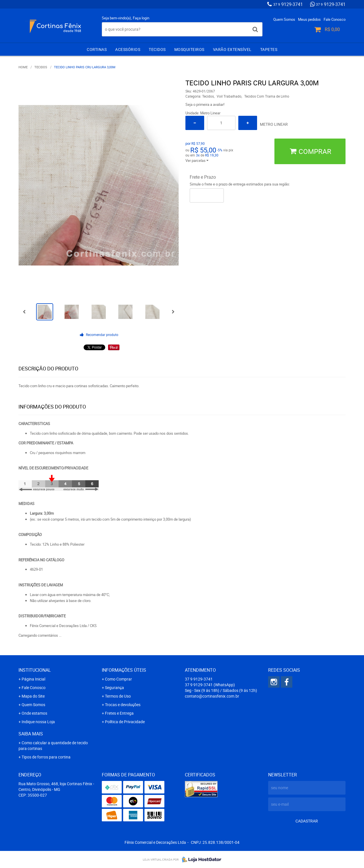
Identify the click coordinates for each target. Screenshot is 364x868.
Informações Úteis (124, 670)
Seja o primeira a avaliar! (205, 104)
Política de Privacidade (125, 722)
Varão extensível (232, 49)
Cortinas (97, 49)
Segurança (114, 687)
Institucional (35, 670)
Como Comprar (118, 679)
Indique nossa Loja (38, 722)
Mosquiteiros (189, 49)
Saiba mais (31, 734)
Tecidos (157, 49)
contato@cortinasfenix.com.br (212, 696)
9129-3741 (288, 4)
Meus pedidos (309, 19)
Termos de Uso (118, 696)
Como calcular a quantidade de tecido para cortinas (53, 746)
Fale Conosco (335, 19)
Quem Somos (284, 19)
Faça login (141, 18)
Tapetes (269, 49)
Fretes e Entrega (119, 713)
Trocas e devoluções (123, 705)
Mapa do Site (33, 696)
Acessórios (128, 49)
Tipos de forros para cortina (46, 757)
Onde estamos (34, 713)
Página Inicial (33, 679)
